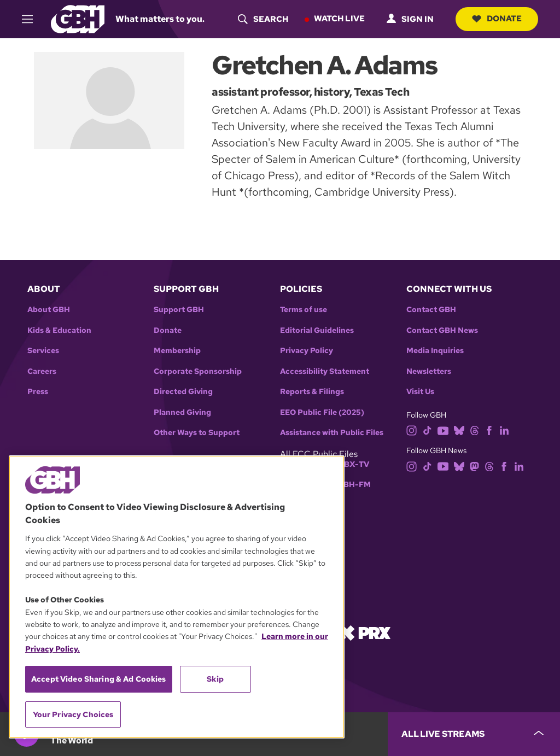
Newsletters (429, 371)
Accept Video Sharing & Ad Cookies (99, 679)
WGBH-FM (350, 485)
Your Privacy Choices (73, 714)
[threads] (474, 430)
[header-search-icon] (263, 19)
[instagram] (412, 430)
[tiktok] (427, 430)
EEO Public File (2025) (322, 412)
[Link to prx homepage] (365, 632)
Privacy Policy (307, 351)
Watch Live (339, 19)
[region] (177, 597)
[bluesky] (459, 430)
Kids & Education (59, 330)
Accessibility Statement (325, 371)
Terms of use (304, 310)
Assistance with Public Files (332, 433)
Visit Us (420, 392)
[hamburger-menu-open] (32, 19)
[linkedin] (504, 430)
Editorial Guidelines (317, 330)
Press (38, 392)
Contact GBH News (442, 330)
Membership (177, 351)
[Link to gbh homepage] (78, 18)
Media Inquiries (435, 351)
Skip (215, 679)
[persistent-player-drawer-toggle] (474, 734)
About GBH (49, 310)
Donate (497, 19)
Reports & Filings (312, 392)
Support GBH (179, 310)
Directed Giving (183, 392)
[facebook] (489, 430)
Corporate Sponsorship (198, 371)
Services (43, 351)
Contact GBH (431, 310)
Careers (42, 371)
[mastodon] (474, 465)
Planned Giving (182, 412)
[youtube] (443, 430)
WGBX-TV (350, 464)
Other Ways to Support (197, 433)
